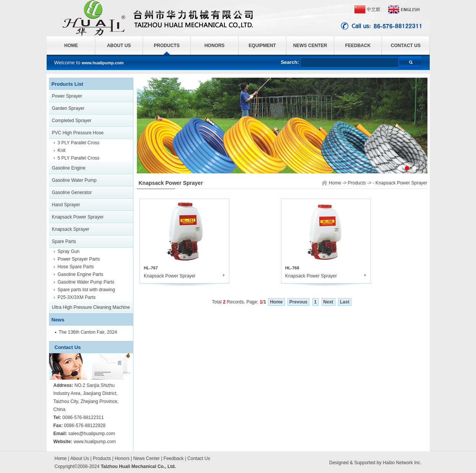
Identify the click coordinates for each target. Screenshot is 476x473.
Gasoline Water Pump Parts (86, 282)
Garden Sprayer (68, 108)
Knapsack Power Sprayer (78, 217)
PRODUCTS (167, 46)
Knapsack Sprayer (71, 229)
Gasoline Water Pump (74, 180)
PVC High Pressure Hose (78, 133)
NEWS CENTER (310, 46)
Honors (122, 458)
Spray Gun (69, 251)
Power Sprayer (67, 96)
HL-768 (292, 268)
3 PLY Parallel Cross (79, 143)
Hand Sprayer (66, 205)
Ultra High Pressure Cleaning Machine (91, 307)
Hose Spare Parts (76, 267)
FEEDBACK (358, 46)
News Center (146, 458)
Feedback (174, 458)
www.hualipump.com (95, 442)
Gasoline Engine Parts (80, 274)
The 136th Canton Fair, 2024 (88, 332)
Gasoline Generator (72, 192)
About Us (80, 458)
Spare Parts (64, 241)
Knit (62, 150)
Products (102, 458)
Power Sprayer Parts (79, 259)
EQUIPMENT (262, 46)
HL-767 (151, 268)
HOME (71, 46)
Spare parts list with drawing (86, 290)
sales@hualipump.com (92, 434)
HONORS (215, 46)
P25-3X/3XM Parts (77, 297)
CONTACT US (406, 46)
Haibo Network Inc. (402, 463)
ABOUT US (119, 46)
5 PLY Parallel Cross (79, 158)
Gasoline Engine (69, 168)
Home (61, 458)
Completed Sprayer (72, 121)
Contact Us (199, 458)
